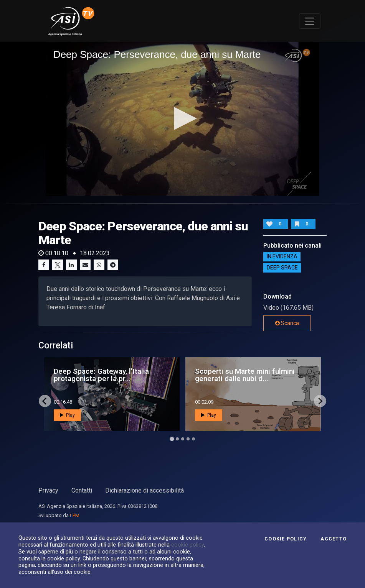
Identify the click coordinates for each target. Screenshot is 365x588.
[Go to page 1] (172, 439)
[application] (182, 119)
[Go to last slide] (45, 401)
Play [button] (67, 415)
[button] (183, 118)
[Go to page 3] (183, 439)
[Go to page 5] (193, 439)
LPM (75, 515)
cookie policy (187, 545)
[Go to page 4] (188, 439)
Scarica (287, 323)
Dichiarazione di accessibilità (145, 490)
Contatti (82, 490)
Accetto (334, 539)
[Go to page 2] (177, 439)
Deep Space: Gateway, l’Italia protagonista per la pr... (101, 375)
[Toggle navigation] (310, 21)
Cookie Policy (286, 539)
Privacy (48, 490)
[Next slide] (320, 401)
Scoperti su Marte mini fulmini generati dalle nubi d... (245, 375)
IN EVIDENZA (282, 257)
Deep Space (282, 268)
